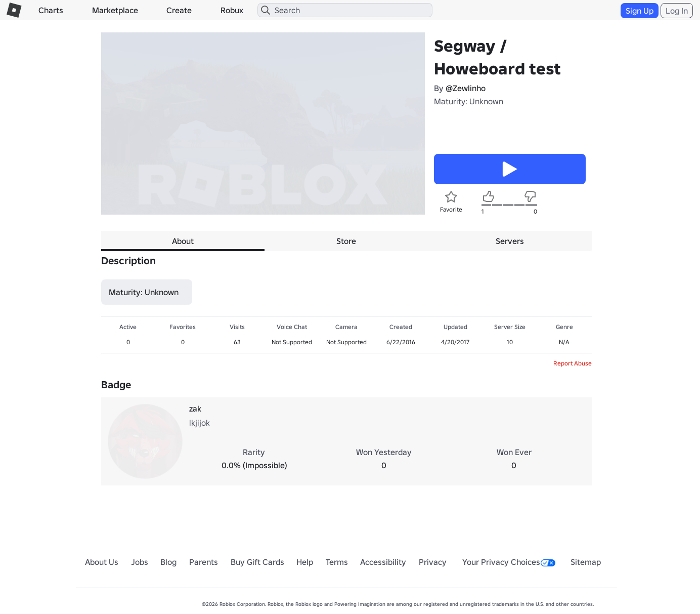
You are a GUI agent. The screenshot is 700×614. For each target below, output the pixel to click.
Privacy (433, 562)
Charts (51, 10)
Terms (337, 562)
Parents (204, 562)
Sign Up (640, 11)
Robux (232, 10)
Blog (168, 562)
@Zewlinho (466, 88)
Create (179, 10)
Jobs (140, 562)
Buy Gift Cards (257, 562)
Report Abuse (573, 363)
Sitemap (586, 562)
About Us (102, 562)
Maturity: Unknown (469, 101)
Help (305, 562)
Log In (677, 11)
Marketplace (115, 10)
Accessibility (383, 562)
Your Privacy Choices (509, 562)
